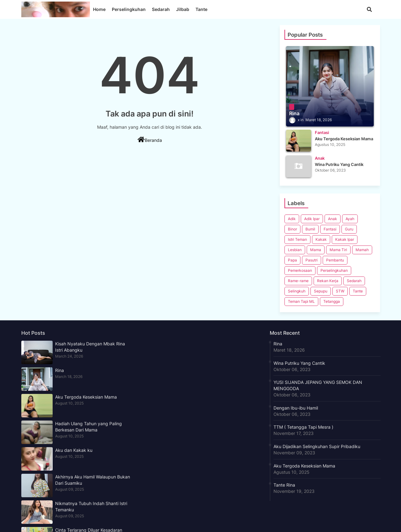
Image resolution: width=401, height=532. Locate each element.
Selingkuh (297, 291)
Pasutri (312, 260)
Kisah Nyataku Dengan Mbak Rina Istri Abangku (90, 347)
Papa (292, 260)
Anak (333, 219)
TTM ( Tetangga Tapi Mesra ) (303, 427)
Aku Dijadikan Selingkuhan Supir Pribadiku (317, 446)
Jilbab (183, 9)
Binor (292, 229)
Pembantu (335, 260)
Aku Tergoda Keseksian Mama (86, 397)
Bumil (310, 229)
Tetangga (332, 301)
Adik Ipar (312, 219)
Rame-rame (298, 281)
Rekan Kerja (328, 281)
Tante (201, 9)
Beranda (150, 140)
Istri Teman (297, 239)
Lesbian (295, 250)
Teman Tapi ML (301, 301)
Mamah (362, 250)
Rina (60, 370)
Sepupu (321, 291)
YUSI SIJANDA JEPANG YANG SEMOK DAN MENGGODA (318, 385)
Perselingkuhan (129, 9)
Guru (349, 229)
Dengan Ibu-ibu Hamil (296, 408)
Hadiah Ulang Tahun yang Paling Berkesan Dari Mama (89, 427)
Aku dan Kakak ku (74, 450)
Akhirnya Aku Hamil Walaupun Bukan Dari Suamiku (93, 480)
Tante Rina (284, 485)
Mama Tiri (338, 250)
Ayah (350, 219)
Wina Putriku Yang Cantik (299, 363)
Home (99, 9)
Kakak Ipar (345, 239)
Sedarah (161, 9)
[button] (369, 9)
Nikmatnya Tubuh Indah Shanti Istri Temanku (91, 506)
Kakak (321, 239)
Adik (292, 219)
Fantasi (330, 229)
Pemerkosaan (300, 270)
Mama (316, 250)
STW (340, 291)
